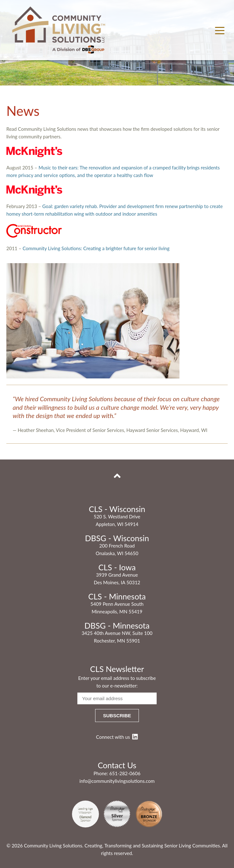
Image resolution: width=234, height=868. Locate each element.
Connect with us (117, 737)
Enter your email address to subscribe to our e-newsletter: (117, 682)
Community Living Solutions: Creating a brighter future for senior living (96, 248)
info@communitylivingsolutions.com (117, 781)
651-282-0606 (125, 773)
